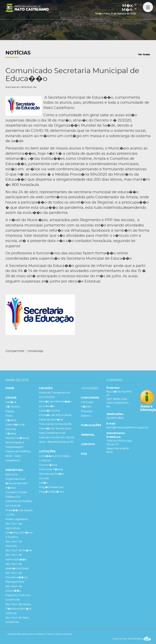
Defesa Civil (13, 497)
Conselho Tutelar (16, 492)
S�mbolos (12, 407)
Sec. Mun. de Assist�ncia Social (17, 566)
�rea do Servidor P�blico (17, 486)
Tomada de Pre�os (52, 474)
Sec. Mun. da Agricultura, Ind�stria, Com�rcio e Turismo (19, 530)
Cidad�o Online (50, 411)
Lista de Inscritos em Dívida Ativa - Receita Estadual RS (57, 440)
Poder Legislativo (17, 519)
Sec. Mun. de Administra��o (16, 557)
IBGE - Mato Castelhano (13, 458)
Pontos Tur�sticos (17, 438)
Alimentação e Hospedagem (15, 445)
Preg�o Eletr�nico (52, 492)
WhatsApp (36, 351)
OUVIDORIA (47, 397)
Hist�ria (11, 402)
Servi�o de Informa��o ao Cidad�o (55, 404)
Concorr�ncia (48, 465)
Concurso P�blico (87, 405)
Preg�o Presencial (51, 487)
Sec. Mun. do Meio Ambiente (17, 620)
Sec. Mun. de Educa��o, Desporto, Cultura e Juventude (18, 593)
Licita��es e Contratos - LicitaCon (55, 458)
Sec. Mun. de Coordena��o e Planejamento (16, 577)
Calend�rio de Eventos (15, 427)
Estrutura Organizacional (15, 477)
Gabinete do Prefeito (19, 501)
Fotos (9, 416)
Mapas (10, 411)
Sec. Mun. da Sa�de (19, 551)
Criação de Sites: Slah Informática (132, 639)
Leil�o (43, 483)
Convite (44, 478)
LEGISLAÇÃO (90, 388)
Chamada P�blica (51, 470)
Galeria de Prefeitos (18, 452)
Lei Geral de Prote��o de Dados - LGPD (19, 510)
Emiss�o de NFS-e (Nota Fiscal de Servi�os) (55, 417)
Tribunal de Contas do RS (55, 424)
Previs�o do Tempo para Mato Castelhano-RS (55, 431)
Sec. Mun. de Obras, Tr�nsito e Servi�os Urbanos (18, 609)
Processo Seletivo (87, 414)
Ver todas (144, 54)
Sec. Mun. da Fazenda (14, 544)
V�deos (11, 420)
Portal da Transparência (54, 393)
